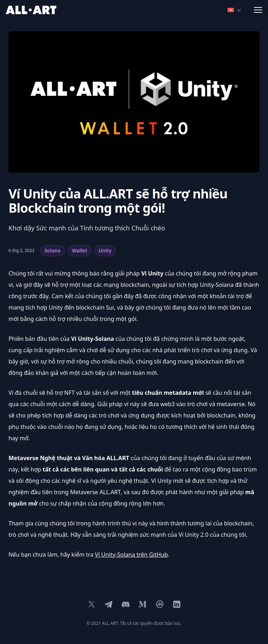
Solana (53, 250)
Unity (105, 250)
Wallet (80, 250)
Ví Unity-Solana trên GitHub (131, 555)
